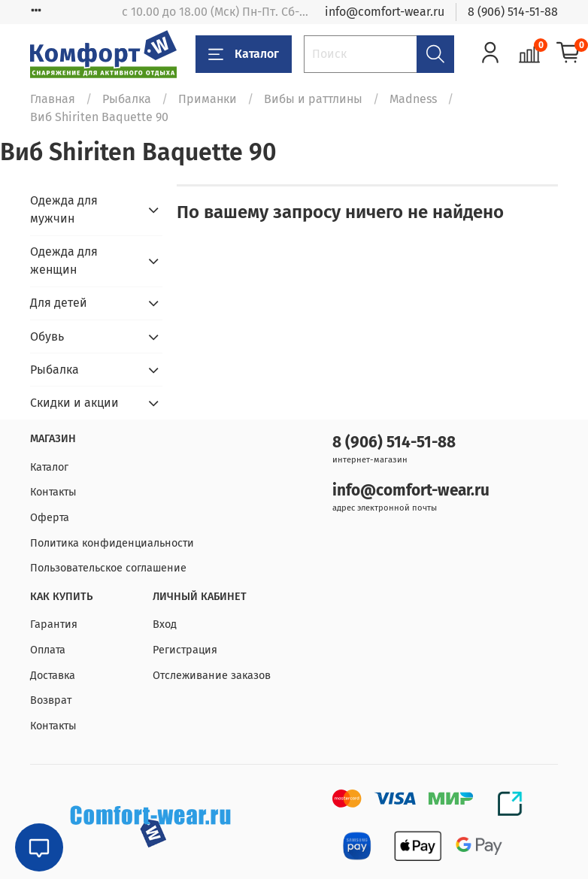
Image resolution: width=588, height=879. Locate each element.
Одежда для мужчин (64, 209)
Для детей (59, 303)
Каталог (244, 54)
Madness (413, 99)
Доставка (53, 676)
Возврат (51, 700)
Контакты (53, 492)
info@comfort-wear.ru (385, 12)
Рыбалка (127, 99)
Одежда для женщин (64, 261)
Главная (53, 99)
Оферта (50, 518)
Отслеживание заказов (212, 676)
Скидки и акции (74, 403)
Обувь (47, 336)
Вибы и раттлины (313, 99)
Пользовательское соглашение (108, 568)
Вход (165, 624)
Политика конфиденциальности (112, 543)
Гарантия (54, 624)
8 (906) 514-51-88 (513, 12)
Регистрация (185, 650)
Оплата (48, 650)
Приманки (208, 99)
